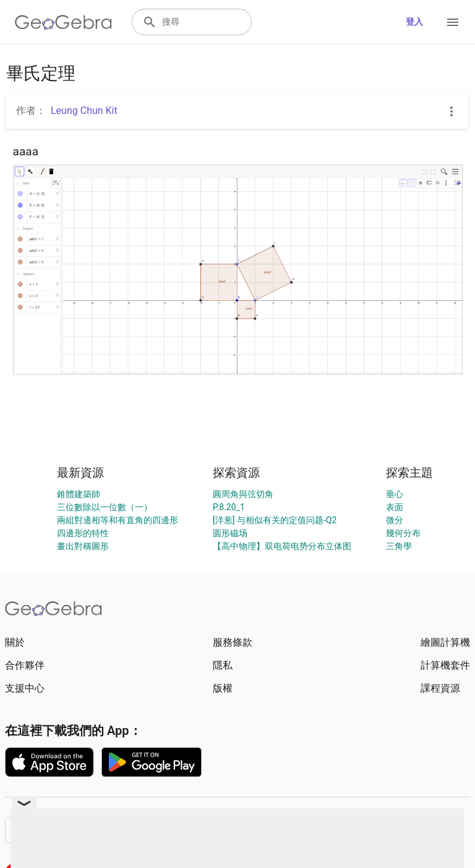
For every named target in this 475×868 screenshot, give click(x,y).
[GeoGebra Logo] (63, 22)
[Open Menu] (453, 22)
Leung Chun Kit (84, 111)
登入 (414, 22)
